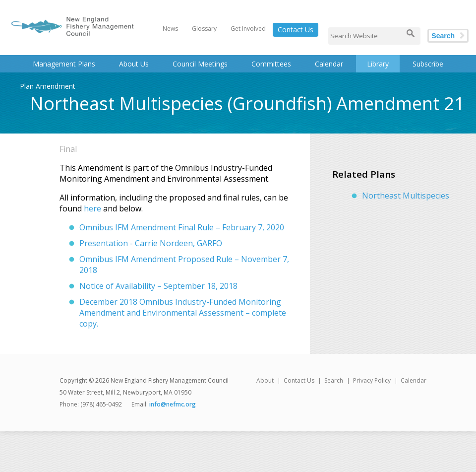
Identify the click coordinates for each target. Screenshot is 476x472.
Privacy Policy (372, 380)
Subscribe (428, 64)
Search (443, 36)
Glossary (204, 29)
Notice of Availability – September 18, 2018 (158, 286)
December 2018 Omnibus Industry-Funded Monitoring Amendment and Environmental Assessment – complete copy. (183, 313)
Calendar (329, 64)
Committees (271, 64)
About (265, 380)
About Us (134, 64)
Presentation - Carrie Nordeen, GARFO (151, 243)
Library (378, 64)
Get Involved (248, 29)
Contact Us (296, 30)
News (170, 29)
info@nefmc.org (173, 404)
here (92, 208)
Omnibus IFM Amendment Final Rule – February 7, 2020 (182, 227)
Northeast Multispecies (406, 196)
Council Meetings (200, 64)
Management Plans (64, 64)
